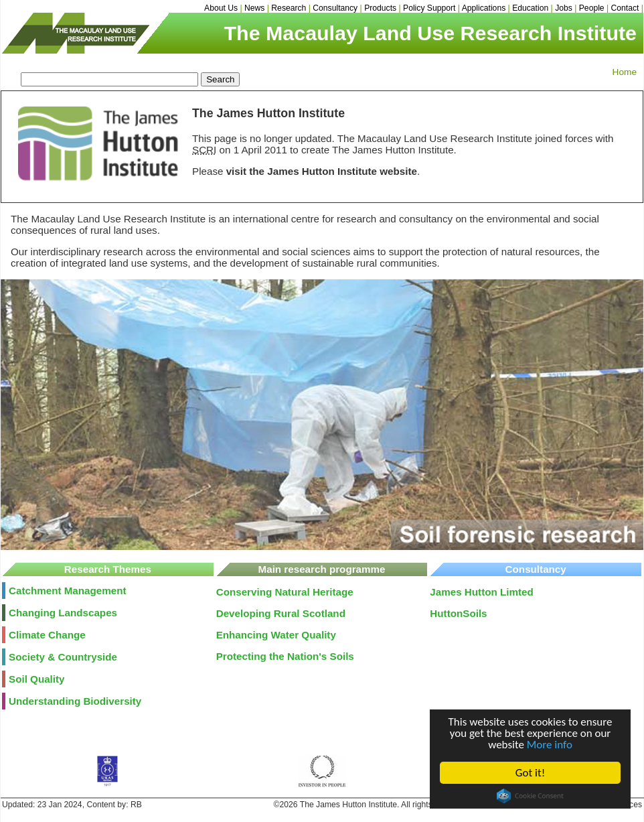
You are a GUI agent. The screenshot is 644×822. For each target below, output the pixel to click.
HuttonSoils (458, 613)
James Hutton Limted (481, 592)
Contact (625, 8)
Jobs (564, 8)
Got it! (530, 773)
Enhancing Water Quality (276, 635)
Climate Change (47, 635)
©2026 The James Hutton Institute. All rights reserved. (371, 805)
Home (625, 72)
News (254, 8)
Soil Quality (37, 679)
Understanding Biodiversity (75, 701)
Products (380, 8)
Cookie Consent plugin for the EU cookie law (530, 796)
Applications (484, 8)
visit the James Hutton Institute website (322, 171)
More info (550, 745)
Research (289, 8)
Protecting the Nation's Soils (285, 656)
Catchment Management (68, 591)
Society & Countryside (63, 657)
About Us (221, 8)
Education (530, 8)
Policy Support (429, 8)
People (592, 8)
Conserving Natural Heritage (285, 592)
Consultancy (335, 8)
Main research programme (322, 569)
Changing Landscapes (63, 613)
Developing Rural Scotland (281, 613)
